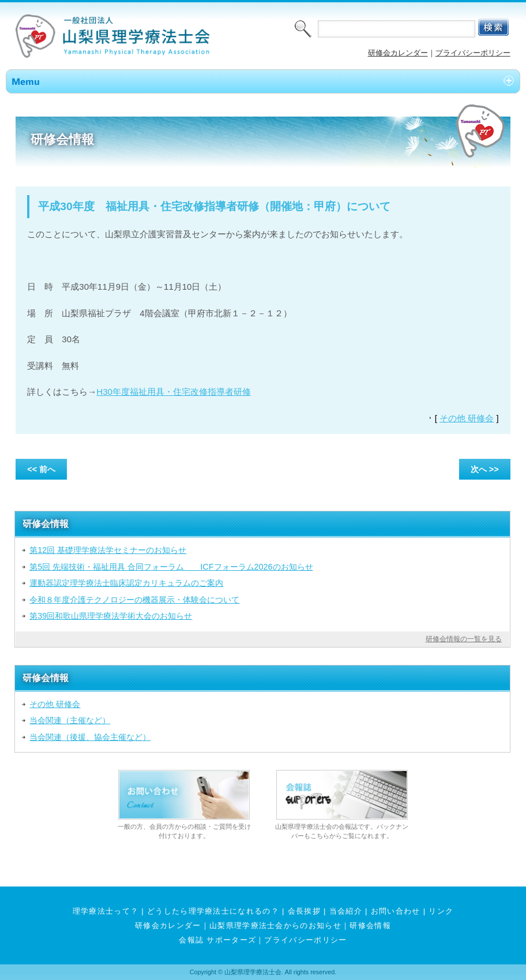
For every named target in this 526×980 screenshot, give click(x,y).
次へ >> (485, 469)
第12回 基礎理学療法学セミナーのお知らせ (108, 550)
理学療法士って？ (106, 911)
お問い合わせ (396, 911)
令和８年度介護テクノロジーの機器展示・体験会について (134, 600)
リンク (441, 911)
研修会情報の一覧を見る (464, 639)
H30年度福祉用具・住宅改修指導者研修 (174, 392)
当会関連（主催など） (70, 720)
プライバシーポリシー (473, 53)
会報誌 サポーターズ (217, 940)
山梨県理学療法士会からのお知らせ (275, 925)
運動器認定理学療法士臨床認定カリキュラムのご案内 (126, 583)
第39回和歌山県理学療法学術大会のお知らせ (111, 616)
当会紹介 (346, 911)
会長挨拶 (304, 911)
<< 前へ (41, 469)
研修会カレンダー (398, 53)
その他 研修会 (467, 418)
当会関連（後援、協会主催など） (90, 737)
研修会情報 (370, 925)
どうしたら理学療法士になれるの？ (213, 911)
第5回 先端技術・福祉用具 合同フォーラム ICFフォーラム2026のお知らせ (171, 567)
